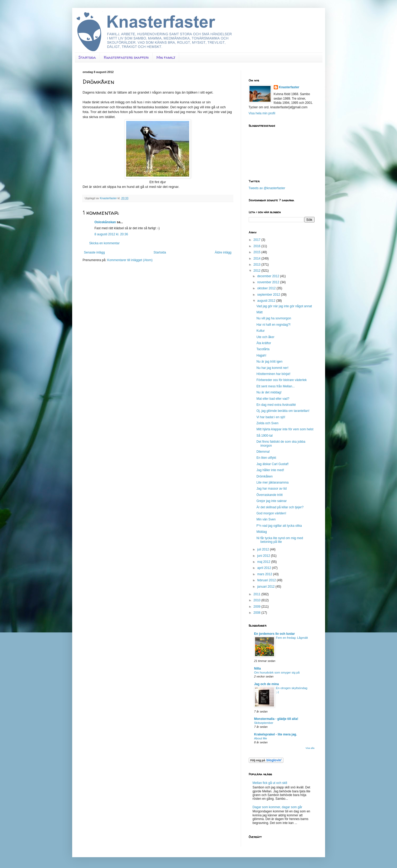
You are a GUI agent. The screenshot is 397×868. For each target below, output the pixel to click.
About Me (261, 738)
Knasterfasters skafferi (126, 57)
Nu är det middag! (269, 392)
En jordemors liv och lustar (275, 634)
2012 (257, 271)
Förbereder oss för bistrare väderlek (281, 380)
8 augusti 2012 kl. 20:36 (111, 234)
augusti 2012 (267, 301)
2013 (257, 265)
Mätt (259, 312)
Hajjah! (261, 355)
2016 (257, 246)
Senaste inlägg (94, 252)
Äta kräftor (264, 343)
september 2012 (269, 295)
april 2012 (264, 568)
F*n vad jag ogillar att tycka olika (279, 526)
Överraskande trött (269, 495)
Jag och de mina (267, 684)
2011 (257, 594)
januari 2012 (266, 587)
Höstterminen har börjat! (273, 374)
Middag (261, 532)
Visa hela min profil (262, 113)
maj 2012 (264, 562)
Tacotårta (263, 349)
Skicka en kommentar (104, 243)
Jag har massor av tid (271, 489)
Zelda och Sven (267, 423)
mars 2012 (265, 574)
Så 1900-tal (264, 436)
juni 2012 (264, 556)
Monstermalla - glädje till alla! (276, 719)
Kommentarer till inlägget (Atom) (130, 260)
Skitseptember (264, 723)
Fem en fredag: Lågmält (292, 638)
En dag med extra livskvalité (276, 405)
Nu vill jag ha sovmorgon (274, 318)
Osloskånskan (105, 222)
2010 (257, 600)
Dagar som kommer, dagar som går (278, 807)
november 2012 (269, 282)
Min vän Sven (266, 519)
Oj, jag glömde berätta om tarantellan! (283, 411)
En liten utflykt (266, 458)
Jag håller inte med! (270, 470)
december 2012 (269, 276)
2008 (257, 613)
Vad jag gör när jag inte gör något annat (284, 306)
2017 (257, 240)
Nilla (258, 669)
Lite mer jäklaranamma (272, 482)
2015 (257, 252)
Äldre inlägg (223, 252)
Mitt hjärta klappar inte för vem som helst (285, 429)
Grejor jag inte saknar (271, 501)
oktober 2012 (267, 288)
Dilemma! (263, 452)
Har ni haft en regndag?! (273, 325)
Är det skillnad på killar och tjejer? (280, 507)
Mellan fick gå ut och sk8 (270, 783)
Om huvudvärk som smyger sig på (277, 672)
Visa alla (310, 748)
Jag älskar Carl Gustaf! (272, 464)
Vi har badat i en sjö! (271, 417)
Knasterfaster (289, 87)
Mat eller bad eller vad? (273, 399)
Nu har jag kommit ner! (272, 368)
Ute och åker (265, 337)
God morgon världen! (271, 513)
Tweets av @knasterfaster (267, 188)
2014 (257, 259)
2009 (257, 607)
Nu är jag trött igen (269, 362)
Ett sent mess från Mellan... (275, 386)
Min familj (166, 57)
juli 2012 (263, 549)
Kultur (260, 331)
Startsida (87, 57)
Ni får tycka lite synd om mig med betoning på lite (280, 540)
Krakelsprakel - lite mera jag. (276, 734)
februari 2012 (267, 580)
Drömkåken (264, 476)
